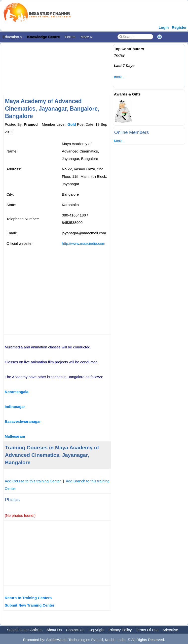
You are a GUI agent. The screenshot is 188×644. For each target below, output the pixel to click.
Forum (70, 37)
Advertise (170, 630)
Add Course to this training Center (33, 481)
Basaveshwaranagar (23, 421)
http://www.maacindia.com (83, 243)
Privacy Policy (120, 630)
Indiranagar (15, 407)
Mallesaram (15, 436)
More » (86, 37)
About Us (54, 630)
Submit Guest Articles (25, 630)
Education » (12, 37)
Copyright (96, 630)
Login (164, 27)
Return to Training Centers (28, 598)
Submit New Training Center (30, 605)
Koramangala (17, 392)
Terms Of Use (147, 630)
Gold (72, 124)
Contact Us (75, 630)
